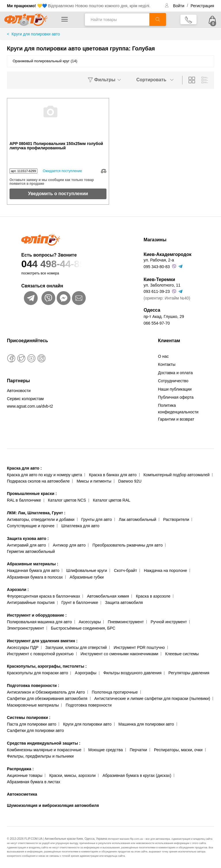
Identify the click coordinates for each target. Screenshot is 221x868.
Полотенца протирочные (115, 692)
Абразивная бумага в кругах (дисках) (137, 775)
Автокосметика (22, 794)
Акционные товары (25, 775)
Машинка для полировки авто (146, 724)
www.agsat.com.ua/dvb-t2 (30, 406)
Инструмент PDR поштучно (139, 647)
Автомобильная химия (108, 596)
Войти (179, 6)
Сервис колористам (25, 399)
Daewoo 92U (130, 481)
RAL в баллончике (24, 500)
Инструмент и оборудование (37, 615)
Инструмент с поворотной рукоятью (40, 654)
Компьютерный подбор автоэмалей (176, 475)
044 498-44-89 (71, 264)
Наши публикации (175, 389)
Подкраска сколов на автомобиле (38, 481)
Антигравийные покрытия (31, 602)
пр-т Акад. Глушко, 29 (164, 317)
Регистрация (202, 6)
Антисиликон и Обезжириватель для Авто (46, 692)
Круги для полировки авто (87, 724)
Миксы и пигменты (94, 481)
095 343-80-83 (157, 267)
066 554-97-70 (157, 323)
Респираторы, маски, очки (178, 750)
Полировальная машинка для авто (39, 622)
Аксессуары (90, 622)
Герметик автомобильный (31, 551)
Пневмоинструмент (126, 622)
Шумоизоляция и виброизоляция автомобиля (53, 805)
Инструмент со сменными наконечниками (119, 654)
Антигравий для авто (26, 545)
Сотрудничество (173, 381)
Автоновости (19, 391)
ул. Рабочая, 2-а (159, 260)
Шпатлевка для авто (80, 526)
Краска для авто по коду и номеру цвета (44, 475)
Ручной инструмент (169, 622)
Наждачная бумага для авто (33, 570)
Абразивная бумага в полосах (35, 577)
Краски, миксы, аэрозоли (72, 775)
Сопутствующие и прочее (31, 526)
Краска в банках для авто (113, 475)
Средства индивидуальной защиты (44, 743)
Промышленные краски (32, 494)
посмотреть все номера (40, 273)
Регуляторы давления (189, 673)
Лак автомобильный (138, 519)
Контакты (167, 364)
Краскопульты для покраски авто (37, 673)
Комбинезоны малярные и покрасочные (44, 750)
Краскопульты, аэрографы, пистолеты (47, 666)
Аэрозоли (18, 590)
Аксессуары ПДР (23, 647)
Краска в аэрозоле (153, 596)
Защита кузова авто (28, 539)
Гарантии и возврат (176, 419)
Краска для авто (24, 468)
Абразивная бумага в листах (34, 782)
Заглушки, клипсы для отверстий (76, 647)
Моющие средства (106, 750)
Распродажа (20, 769)
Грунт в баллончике (80, 602)
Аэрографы (86, 673)
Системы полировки (29, 718)
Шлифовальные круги (87, 570)
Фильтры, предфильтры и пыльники (40, 756)
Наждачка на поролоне (165, 570)
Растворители (176, 519)
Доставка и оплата (175, 373)
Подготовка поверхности (33, 686)
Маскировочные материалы (33, 705)
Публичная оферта (176, 397)
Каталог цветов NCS (67, 500)
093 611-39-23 (157, 291)
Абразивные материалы (33, 564)
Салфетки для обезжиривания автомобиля (47, 698)
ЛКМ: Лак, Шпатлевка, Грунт (36, 513)
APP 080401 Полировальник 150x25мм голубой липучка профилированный (56, 146)
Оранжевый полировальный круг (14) (45, 61)
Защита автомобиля (124, 602)
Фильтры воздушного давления (133, 673)
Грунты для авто (97, 519)
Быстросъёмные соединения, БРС (83, 628)
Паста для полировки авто (32, 724)
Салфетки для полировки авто (35, 730)
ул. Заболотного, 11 (162, 285)
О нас (163, 356)
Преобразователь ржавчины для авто (127, 545)
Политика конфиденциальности (178, 408)
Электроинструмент (25, 628)
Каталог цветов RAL (112, 500)
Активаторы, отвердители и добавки (41, 519)
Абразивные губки (87, 577)
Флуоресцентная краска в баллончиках (43, 596)
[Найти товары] (117, 19)
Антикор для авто (69, 545)
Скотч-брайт (125, 570)
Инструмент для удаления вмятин (42, 641)
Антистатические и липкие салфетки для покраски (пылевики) (152, 698)
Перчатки (138, 750)
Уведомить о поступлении (58, 194)
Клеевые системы (182, 654)
